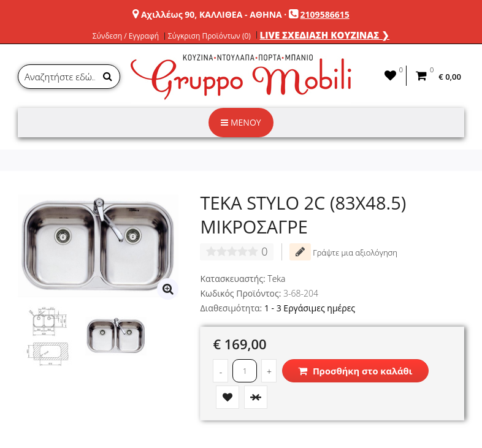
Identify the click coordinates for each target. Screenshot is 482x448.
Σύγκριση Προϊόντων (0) (209, 36)
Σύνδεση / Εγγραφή (126, 36)
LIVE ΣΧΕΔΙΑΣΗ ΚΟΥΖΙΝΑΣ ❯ (325, 35)
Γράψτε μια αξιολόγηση (343, 252)
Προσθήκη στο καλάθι (355, 371)
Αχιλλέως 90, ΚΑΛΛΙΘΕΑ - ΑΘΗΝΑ (212, 14)
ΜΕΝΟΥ (241, 122)
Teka (276, 279)
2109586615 (325, 14)
